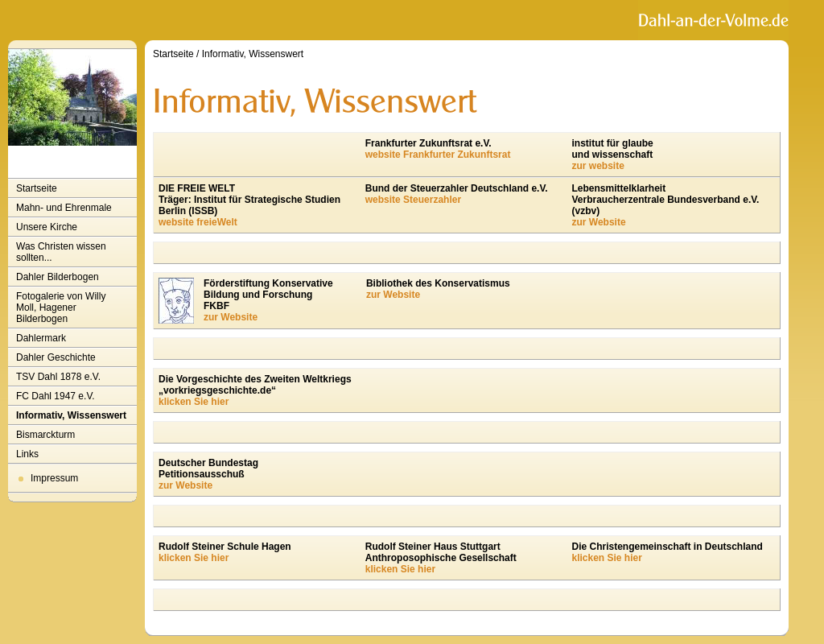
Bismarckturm (45, 435)
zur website (597, 166)
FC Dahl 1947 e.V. (56, 396)
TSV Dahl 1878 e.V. (58, 377)
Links (27, 454)
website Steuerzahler (413, 200)
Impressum (54, 478)
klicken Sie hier (194, 402)
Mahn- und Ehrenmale (64, 208)
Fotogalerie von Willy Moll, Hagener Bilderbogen (61, 308)
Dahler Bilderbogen (58, 277)
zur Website (598, 222)
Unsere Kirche (47, 227)
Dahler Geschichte (56, 357)
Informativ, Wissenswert (71, 415)
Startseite (37, 188)
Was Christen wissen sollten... (61, 252)
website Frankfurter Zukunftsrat (438, 155)
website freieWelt (198, 222)
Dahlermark (41, 338)
